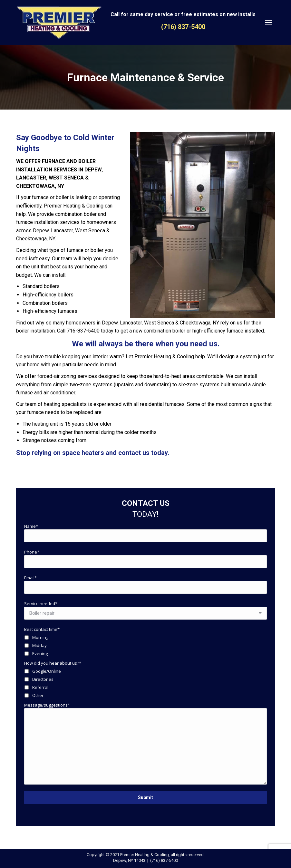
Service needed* (41, 603)
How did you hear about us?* (53, 663)
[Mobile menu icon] (268, 23)
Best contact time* (42, 629)
